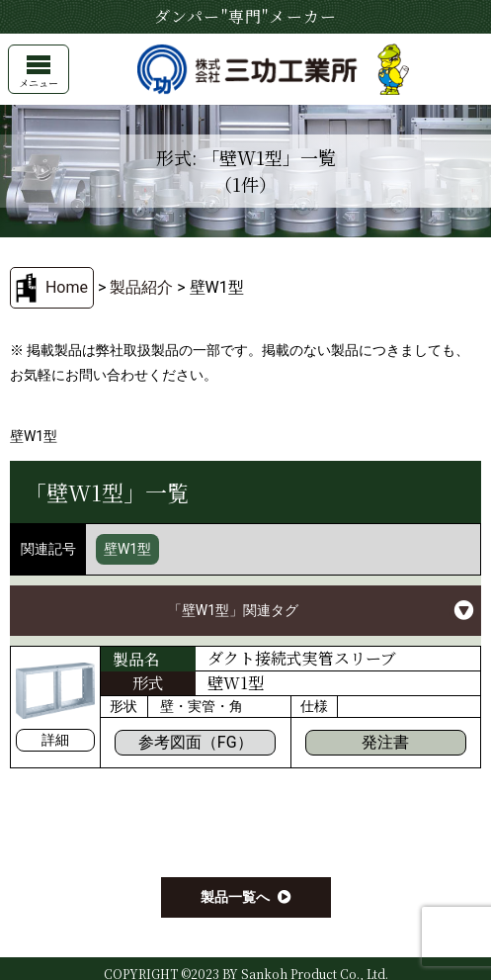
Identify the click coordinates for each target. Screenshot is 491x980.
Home (67, 287)
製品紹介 (141, 287)
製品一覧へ (235, 897)
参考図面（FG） (196, 742)
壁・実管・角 (202, 706)
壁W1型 (127, 549)
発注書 (385, 742)
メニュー (39, 73)
